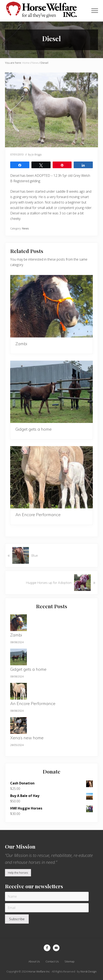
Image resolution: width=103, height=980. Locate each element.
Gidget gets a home (34, 429)
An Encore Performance (38, 515)
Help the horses (18, 873)
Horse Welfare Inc (39, 971)
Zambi (21, 344)
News (25, 228)
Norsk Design (89, 971)
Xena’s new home (27, 738)
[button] (95, 11)
